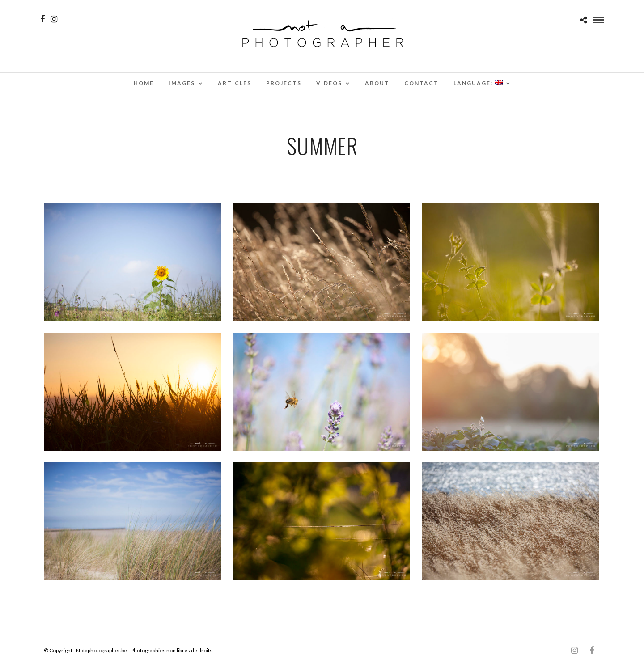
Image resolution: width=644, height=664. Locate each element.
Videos (329, 83)
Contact (422, 83)
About (377, 83)
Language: (478, 83)
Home (144, 83)
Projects (284, 83)
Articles (235, 83)
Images (182, 83)
